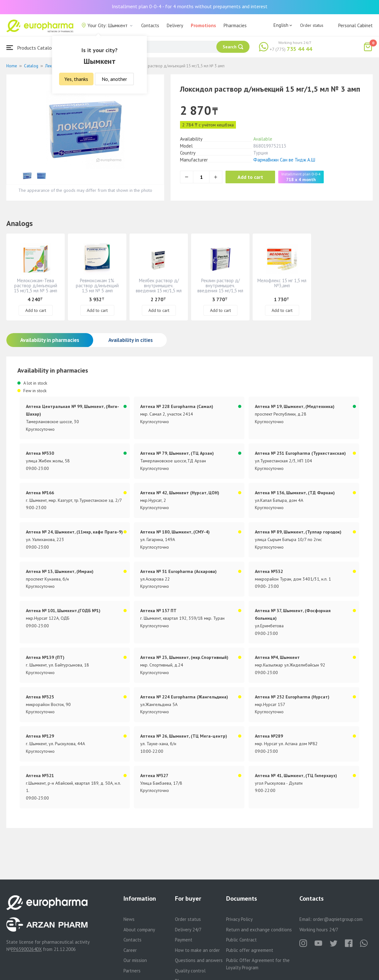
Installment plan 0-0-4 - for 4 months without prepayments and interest (190, 6)
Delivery (175, 25)
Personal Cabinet (355, 25)
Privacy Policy (239, 919)
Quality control (190, 971)
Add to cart (251, 177)
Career (130, 950)
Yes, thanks (76, 79)
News (129, 919)
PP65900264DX (26, 949)
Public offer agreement (250, 950)
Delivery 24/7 (188, 930)
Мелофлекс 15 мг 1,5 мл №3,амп (282, 283)
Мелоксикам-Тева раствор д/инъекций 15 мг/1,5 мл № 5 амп (36, 286)
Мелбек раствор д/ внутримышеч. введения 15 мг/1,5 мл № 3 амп (159, 288)
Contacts (150, 25)
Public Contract (241, 940)
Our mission (135, 960)
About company (139, 930)
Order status (312, 25)
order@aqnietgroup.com (338, 919)
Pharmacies (235, 25)
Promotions (203, 25)
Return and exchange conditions (259, 930)
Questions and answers (199, 960)
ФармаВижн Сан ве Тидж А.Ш (284, 160)
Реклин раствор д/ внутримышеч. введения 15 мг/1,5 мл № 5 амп (220, 288)
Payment (184, 940)
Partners (132, 971)
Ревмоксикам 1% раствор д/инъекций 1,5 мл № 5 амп (97, 286)
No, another (114, 79)
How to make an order (197, 950)
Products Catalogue (33, 48)
